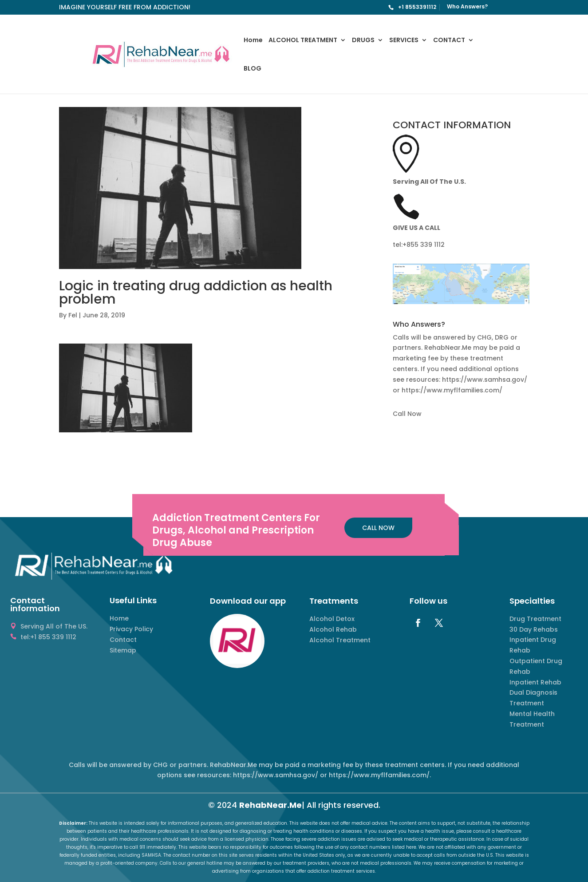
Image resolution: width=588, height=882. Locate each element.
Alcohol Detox (332, 619)
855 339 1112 (426, 245)
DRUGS (363, 41)
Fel (73, 315)
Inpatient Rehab (535, 682)
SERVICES (404, 41)
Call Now (407, 414)
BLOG (253, 69)
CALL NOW (378, 528)
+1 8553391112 (417, 7)
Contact (123, 640)
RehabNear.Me (270, 805)
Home (253, 41)
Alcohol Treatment (340, 640)
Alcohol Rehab (333, 629)
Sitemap (123, 650)
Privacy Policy (131, 629)
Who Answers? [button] (419, 325)
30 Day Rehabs (534, 629)
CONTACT (449, 41)
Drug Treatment (535, 619)
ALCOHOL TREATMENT (303, 41)
